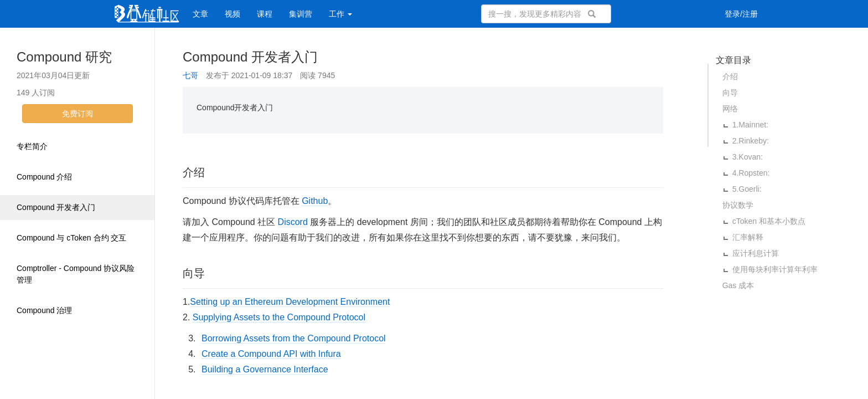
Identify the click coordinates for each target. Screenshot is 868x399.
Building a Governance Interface (265, 369)
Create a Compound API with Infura (271, 354)
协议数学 (738, 205)
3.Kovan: (748, 157)
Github (315, 201)
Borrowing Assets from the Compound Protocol (294, 338)
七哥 (190, 75)
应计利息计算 (756, 253)
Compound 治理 (44, 310)
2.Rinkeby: (751, 141)
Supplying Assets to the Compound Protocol (279, 317)
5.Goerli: (747, 189)
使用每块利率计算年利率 (775, 269)
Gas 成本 (738, 285)
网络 (730, 109)
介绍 (730, 76)
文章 (200, 14)
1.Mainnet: (750, 125)
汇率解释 (748, 237)
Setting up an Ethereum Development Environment (290, 302)
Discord (293, 222)
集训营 (301, 14)
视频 (232, 14)
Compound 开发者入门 (56, 207)
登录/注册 (741, 14)
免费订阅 (77, 114)
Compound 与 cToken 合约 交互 (71, 238)
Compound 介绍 (44, 177)
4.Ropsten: (751, 173)
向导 (730, 93)
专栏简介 (32, 146)
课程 (265, 14)
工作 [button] (340, 14)
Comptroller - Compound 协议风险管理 (76, 274)
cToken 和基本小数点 (769, 221)
